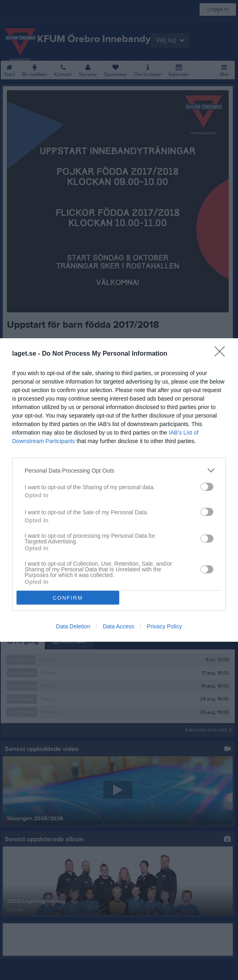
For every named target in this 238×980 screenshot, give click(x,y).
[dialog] (119, 490)
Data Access (118, 626)
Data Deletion (73, 626)
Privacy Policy (164, 626)
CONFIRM (68, 598)
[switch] (207, 487)
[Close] (222, 354)
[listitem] (119, 470)
